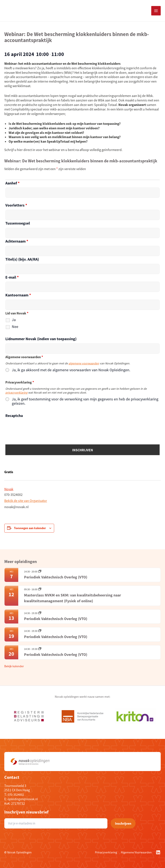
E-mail (12, 277)
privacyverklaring (16, 392)
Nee (15, 327)
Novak (9, 489)
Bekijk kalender (14, 666)
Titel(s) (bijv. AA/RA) (22, 259)
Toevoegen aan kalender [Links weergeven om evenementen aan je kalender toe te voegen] (30, 528)
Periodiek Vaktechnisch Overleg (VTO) (56, 577)
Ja (14, 320)
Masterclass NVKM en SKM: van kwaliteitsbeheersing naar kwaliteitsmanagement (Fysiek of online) (73, 598)
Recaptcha (14, 416)
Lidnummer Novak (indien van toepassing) (41, 339)
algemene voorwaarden (84, 363)
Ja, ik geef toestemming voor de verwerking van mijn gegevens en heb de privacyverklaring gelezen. (85, 401)
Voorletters (16, 205)
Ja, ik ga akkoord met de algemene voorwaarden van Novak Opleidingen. (71, 370)
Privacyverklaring (106, 852)
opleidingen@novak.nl (24, 799)
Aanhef (12, 183)
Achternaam (17, 241)
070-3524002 (17, 794)
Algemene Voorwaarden (136, 852)
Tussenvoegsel (18, 223)
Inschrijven (123, 823)
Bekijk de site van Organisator (26, 501)
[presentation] (38, 429)
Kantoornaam (18, 295)
